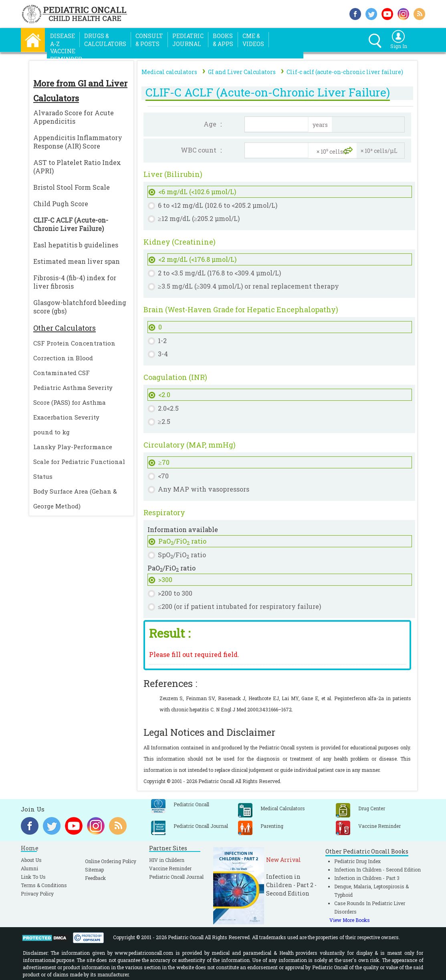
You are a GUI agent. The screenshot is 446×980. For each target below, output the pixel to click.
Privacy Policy (37, 894)
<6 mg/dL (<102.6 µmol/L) (197, 192)
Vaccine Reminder (170, 868)
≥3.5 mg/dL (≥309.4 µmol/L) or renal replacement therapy (249, 286)
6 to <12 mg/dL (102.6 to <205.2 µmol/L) (218, 205)
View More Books (350, 920)
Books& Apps (223, 40)
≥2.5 (164, 421)
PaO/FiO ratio (182, 541)
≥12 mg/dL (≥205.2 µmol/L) (199, 218)
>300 (165, 579)
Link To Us (33, 877)
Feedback (95, 878)
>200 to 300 (175, 593)
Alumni (29, 868)
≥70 (164, 462)
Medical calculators (169, 72)
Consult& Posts (149, 40)
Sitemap (94, 870)
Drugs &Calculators (105, 40)
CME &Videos (253, 40)
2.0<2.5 (168, 408)
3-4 (163, 354)
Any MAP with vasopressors (204, 489)
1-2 (162, 340)
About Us (31, 860)
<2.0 (164, 395)
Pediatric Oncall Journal (176, 877)
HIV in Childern (167, 860)
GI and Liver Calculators (242, 72)
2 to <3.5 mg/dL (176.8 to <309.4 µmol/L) (219, 273)
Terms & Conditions (44, 885)
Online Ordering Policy (111, 861)
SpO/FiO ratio (182, 555)
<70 (163, 476)
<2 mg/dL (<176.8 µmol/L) (197, 259)
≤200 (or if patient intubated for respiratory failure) (239, 606)
